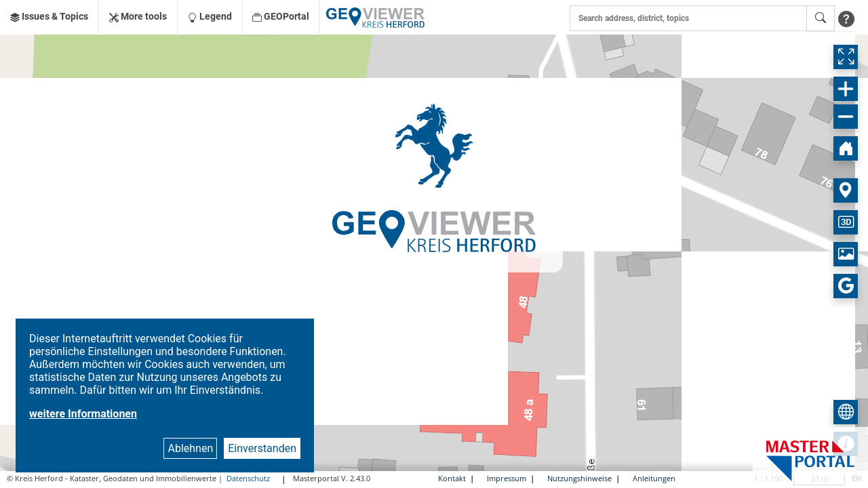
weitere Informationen (83, 414)
